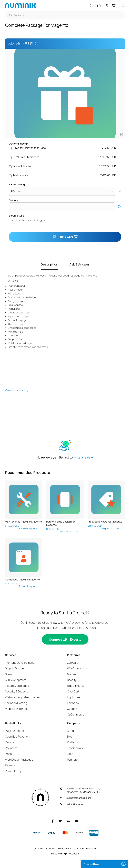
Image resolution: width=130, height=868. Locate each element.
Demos (10, 742)
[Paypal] (36, 833)
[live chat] (105, 864)
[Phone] (91, 6)
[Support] (99, 6)
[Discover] (79, 833)
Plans (8, 754)
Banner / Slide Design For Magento (61, 523)
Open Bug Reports (16, 737)
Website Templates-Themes (23, 697)
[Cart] (114, 6)
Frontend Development (19, 663)
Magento (73, 674)
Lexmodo (73, 703)
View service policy (17, 390)
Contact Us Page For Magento (22, 580)
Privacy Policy (13, 771)
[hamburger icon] (123, 6)
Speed (9, 674)
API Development (16, 680)
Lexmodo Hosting (16, 703)
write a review (83, 457)
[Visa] (51, 833)
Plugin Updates (14, 731)
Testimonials (75, 748)
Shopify (72, 680)
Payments (11, 748)
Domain (13, 200)
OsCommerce (76, 714)
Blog (70, 737)
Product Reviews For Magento (105, 522)
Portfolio (72, 742)
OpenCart (73, 691)
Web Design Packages (19, 760)
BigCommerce (76, 686)
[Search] (65, 15)
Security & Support (16, 691)
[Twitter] (60, 821)
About (71, 731)
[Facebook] (53, 821)
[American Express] (94, 833)
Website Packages (17, 709)
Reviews (10, 765)
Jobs (70, 754)
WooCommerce (77, 668)
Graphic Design (14, 668)
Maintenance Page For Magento (23, 522)
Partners (72, 760)
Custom (72, 709)
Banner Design (18, 184)
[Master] (65, 833)
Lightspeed (74, 697)
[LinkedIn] (68, 821)
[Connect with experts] (65, 639)
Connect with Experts (65, 639)
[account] (106, 6)
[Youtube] (77, 821)
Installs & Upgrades (17, 686)
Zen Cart (72, 663)
